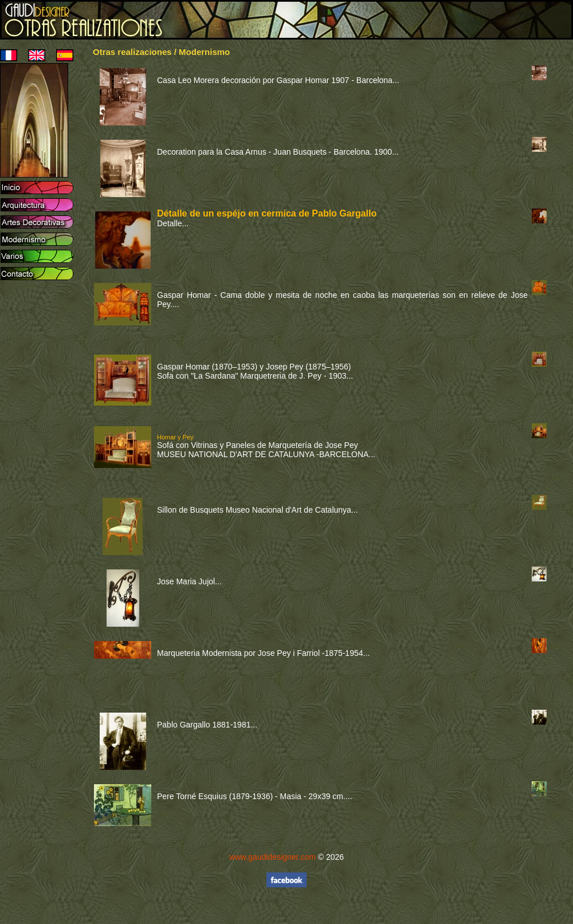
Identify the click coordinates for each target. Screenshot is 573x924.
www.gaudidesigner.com (272, 857)
